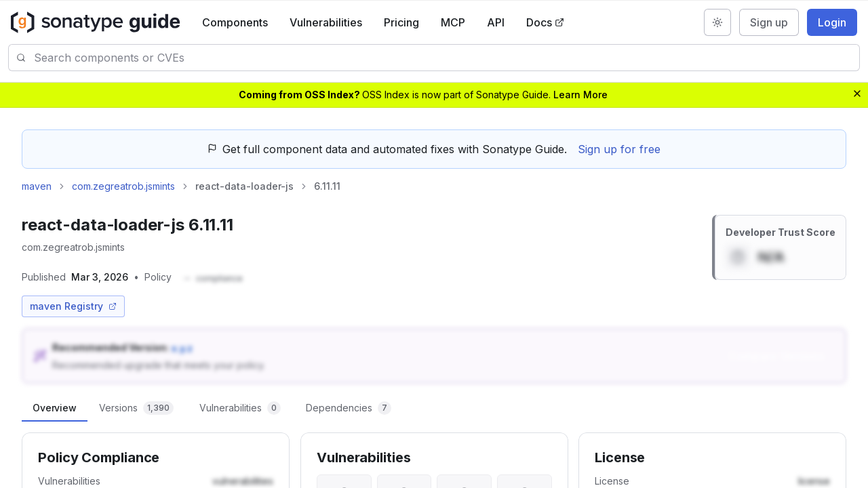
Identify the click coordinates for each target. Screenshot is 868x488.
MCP (453, 22)
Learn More (580, 95)
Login (832, 22)
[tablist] (434, 408)
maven (37, 186)
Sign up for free (619, 149)
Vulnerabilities (326, 22)
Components (235, 22)
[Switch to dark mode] (717, 22)
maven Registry (73, 306)
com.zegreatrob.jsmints (123, 186)
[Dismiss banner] (857, 94)
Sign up (769, 22)
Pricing (401, 22)
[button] (213, 279)
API (496, 22)
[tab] (55, 408)
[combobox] (447, 58)
